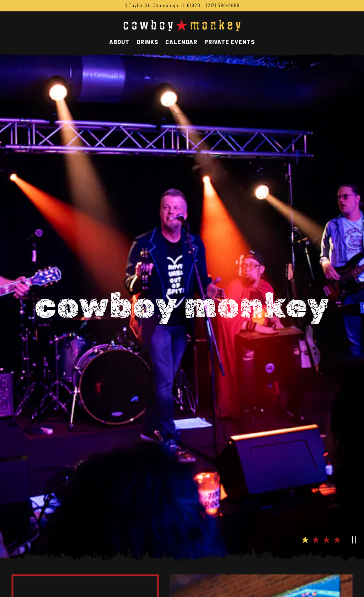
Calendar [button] (181, 42)
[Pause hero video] (352, 490)
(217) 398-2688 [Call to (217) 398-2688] (223, 5)
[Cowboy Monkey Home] (182, 25)
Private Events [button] (230, 42)
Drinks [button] (147, 42)
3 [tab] (327, 491)
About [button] (119, 42)
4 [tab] (337, 491)
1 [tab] (305, 491)
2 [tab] (316, 491)
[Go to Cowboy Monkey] (162, 6)
